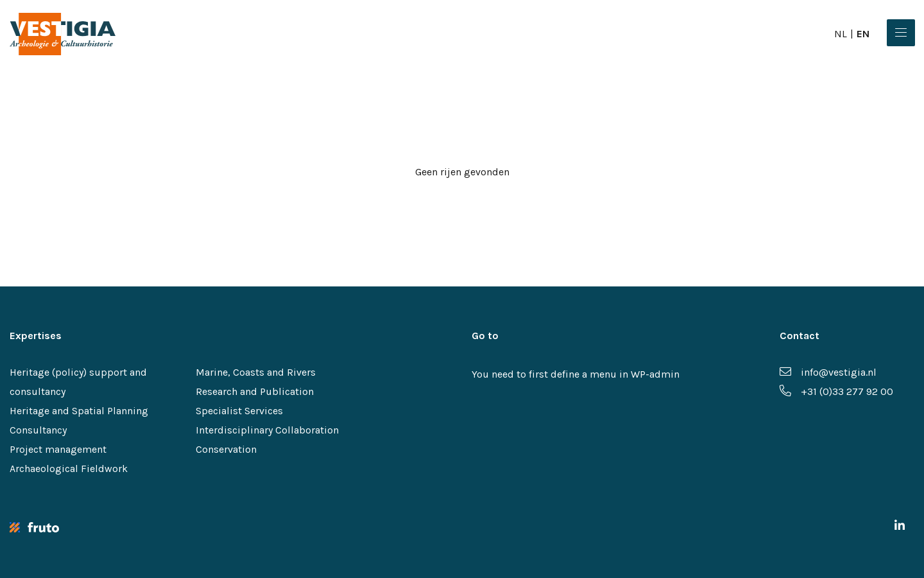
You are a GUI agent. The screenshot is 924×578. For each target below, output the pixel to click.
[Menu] (901, 33)
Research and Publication (255, 391)
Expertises (36, 336)
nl (841, 34)
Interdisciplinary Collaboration (267, 430)
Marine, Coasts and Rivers (256, 372)
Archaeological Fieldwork (69, 469)
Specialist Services (239, 411)
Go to (485, 336)
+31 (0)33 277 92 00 (836, 391)
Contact (800, 336)
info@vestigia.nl (828, 372)
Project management (58, 449)
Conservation (226, 449)
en (863, 34)
